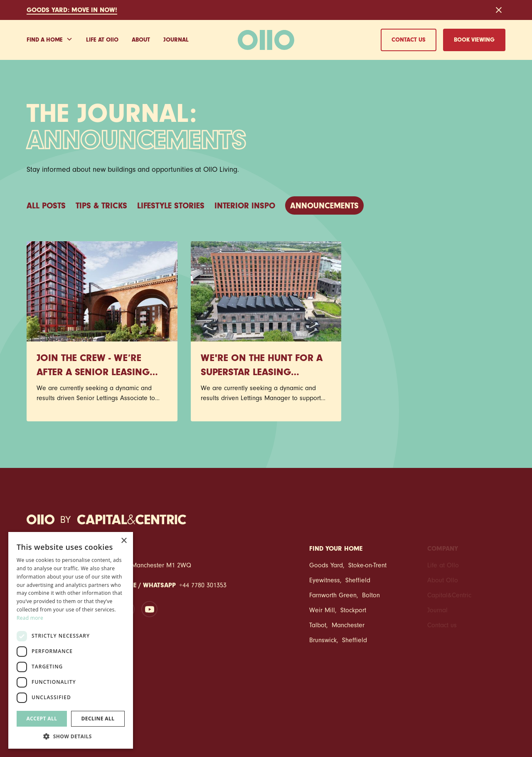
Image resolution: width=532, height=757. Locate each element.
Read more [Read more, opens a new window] (30, 618)
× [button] (124, 541)
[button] (50, 40)
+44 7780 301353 (203, 586)
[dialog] (71, 640)
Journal (176, 41)
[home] (266, 40)
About (141, 41)
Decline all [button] (98, 719)
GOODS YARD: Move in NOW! (72, 11)
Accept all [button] (42, 719)
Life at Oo (102, 41)
